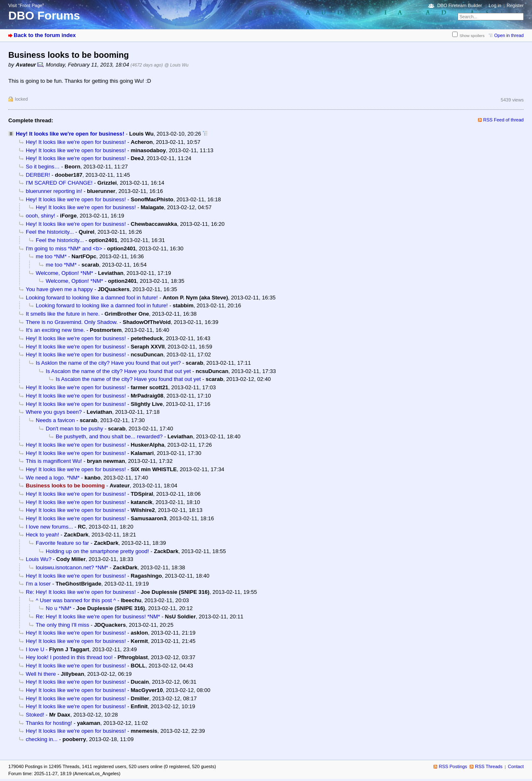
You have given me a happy (59, 289)
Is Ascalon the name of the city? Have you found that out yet (118, 371)
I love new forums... (49, 527)
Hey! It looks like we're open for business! (70, 134)
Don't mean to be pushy (74, 429)
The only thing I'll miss (63, 625)
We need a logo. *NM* (53, 478)
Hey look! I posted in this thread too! (69, 657)
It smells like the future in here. (63, 314)
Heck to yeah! (42, 535)
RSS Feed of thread (504, 120)
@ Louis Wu (176, 65)
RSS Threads (489, 766)
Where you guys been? (54, 412)
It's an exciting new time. (55, 330)
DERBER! (38, 175)
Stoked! (35, 715)
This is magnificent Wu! (54, 461)
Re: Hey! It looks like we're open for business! (81, 592)
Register (515, 5)
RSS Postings (453, 766)
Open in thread (509, 35)
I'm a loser (38, 584)
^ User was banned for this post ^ (76, 600)
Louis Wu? (39, 559)
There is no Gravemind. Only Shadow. (72, 322)
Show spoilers (472, 36)
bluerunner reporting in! (54, 191)
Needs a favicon (55, 420)
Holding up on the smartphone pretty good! (97, 551)
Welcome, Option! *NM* (64, 273)
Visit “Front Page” (26, 5)
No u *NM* (59, 608)
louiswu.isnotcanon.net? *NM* (72, 567)
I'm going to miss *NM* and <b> (64, 248)
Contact (516, 766)
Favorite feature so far (62, 543)
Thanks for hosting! (49, 723)
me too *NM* (51, 256)
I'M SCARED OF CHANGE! (59, 183)
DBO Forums (44, 16)
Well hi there (41, 674)
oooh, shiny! (41, 216)
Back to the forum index (45, 35)
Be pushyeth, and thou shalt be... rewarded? (109, 436)
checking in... (42, 739)
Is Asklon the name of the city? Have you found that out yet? (108, 363)
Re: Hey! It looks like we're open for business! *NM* (98, 617)
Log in (495, 5)
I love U (35, 649)
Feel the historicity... (50, 232)
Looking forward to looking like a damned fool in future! (92, 298)
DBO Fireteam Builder (460, 5)
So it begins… (43, 167)
